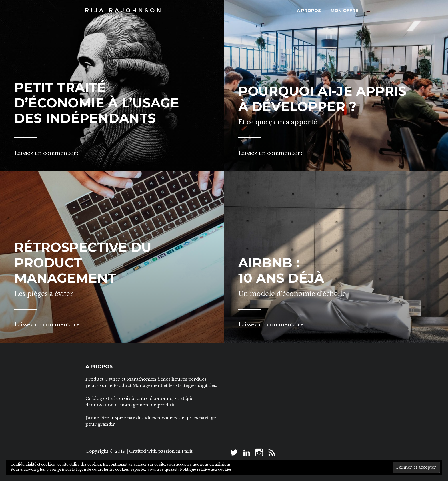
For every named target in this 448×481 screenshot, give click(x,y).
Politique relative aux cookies (206, 469)
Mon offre (344, 10)
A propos (309, 10)
